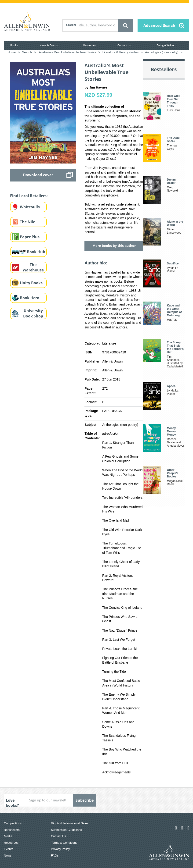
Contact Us (124, 45)
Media (8, 836)
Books (14, 45)
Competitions (13, 823)
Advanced (159, 25)
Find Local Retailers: (29, 196)
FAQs (55, 856)
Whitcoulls (30, 207)
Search (71, 25)
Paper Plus (30, 237)
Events (9, 849)
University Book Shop (33, 313)
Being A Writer (166, 45)
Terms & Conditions (64, 843)
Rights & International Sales (70, 823)
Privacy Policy (60, 849)
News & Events (49, 45)
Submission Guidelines (66, 830)
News (8, 856)
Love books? (12, 802)
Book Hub (36, 252)
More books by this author (114, 246)
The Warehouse (33, 267)
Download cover (38, 175)
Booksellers (12, 830)
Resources (89, 45)
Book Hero (30, 298)
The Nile (27, 222)
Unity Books (31, 283)
